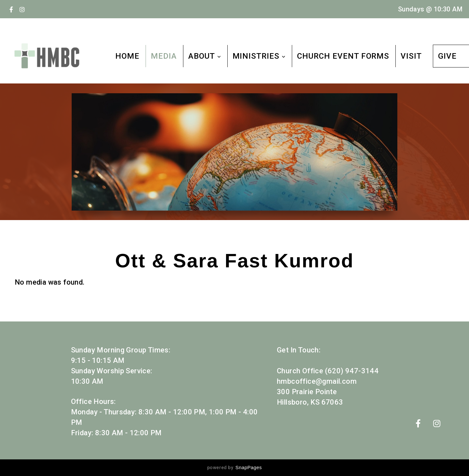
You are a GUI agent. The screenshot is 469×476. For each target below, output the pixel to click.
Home (127, 56)
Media (164, 56)
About (205, 56)
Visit (411, 56)
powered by (234, 468)
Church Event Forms (343, 56)
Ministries (259, 56)
